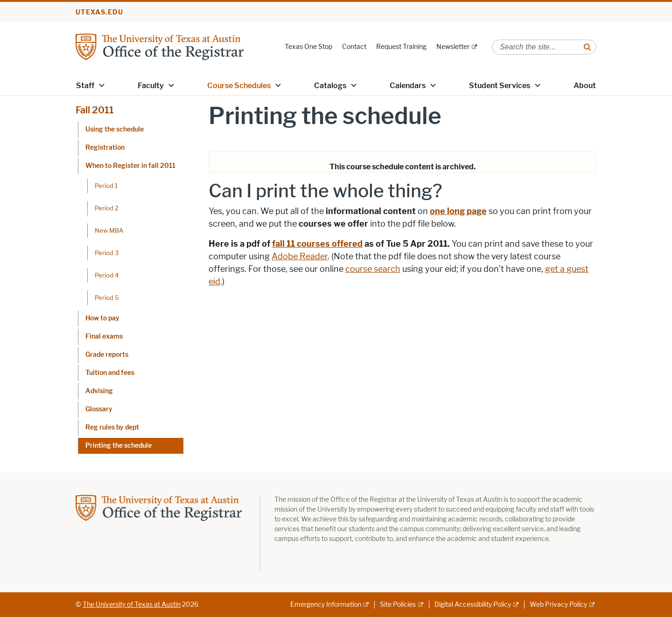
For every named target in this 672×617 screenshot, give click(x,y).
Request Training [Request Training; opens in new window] (401, 47)
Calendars (408, 86)
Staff (85, 86)
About (585, 86)
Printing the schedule (119, 446)
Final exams (104, 336)
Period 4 (107, 275)
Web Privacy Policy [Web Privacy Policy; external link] (558, 605)
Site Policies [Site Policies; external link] (398, 605)
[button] (102, 85)
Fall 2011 (95, 110)
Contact (354, 47)
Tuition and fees (110, 373)
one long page (458, 211)
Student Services (500, 86)
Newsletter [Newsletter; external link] (453, 47)
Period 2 (107, 208)
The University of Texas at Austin (132, 605)
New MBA (109, 230)
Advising (99, 391)
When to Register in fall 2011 (130, 166)
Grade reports (107, 355)
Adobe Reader (300, 257)
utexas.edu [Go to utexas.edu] (99, 12)
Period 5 (107, 298)
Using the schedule (115, 129)
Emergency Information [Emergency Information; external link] (326, 605)
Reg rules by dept (112, 427)
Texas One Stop (308, 47)
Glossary (99, 409)
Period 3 (107, 253)
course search (373, 269)
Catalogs (330, 86)
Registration (105, 148)
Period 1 (106, 186)
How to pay (102, 318)
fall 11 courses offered (317, 244)
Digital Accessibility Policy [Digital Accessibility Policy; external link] (473, 605)
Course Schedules (239, 86)
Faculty (151, 86)
